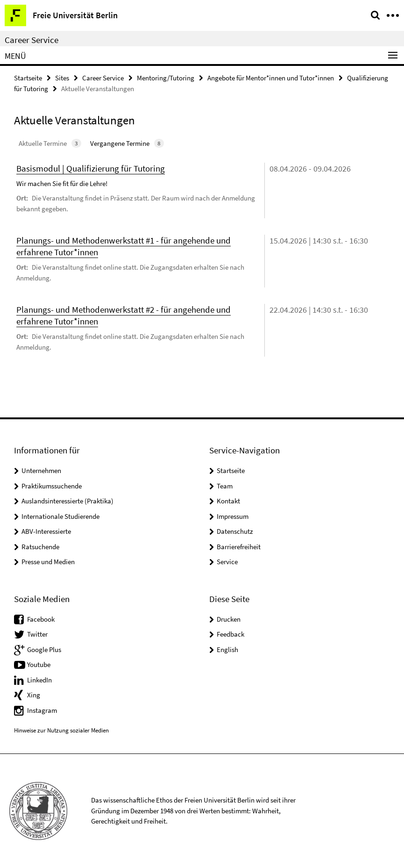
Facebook (41, 619)
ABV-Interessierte (46, 531)
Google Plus (44, 649)
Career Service (32, 40)
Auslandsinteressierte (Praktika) (67, 501)
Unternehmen (41, 470)
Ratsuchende (40, 547)
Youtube (39, 664)
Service (227, 562)
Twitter (37, 634)
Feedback (230, 634)
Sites (62, 78)
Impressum (233, 516)
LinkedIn (39, 680)
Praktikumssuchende (52, 486)
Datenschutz (235, 531)
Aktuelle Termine (50, 143)
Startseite (28, 78)
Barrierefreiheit (239, 547)
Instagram (42, 710)
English (227, 649)
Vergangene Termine (127, 143)
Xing (34, 695)
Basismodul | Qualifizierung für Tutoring (91, 168)
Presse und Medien (48, 562)
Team (225, 486)
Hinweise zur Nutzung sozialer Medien (61, 730)
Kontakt (228, 501)
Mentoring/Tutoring (166, 78)
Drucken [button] (229, 619)
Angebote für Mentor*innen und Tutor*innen (271, 78)
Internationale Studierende (60, 516)
